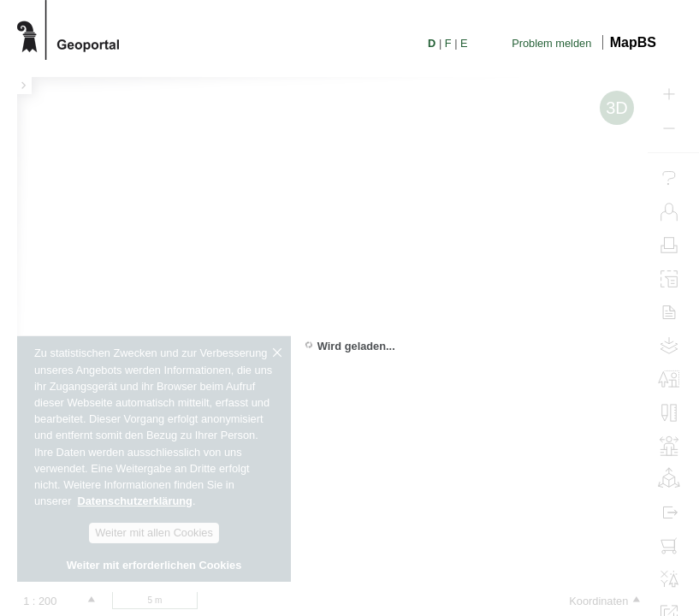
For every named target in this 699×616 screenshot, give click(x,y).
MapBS (633, 42)
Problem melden (551, 43)
